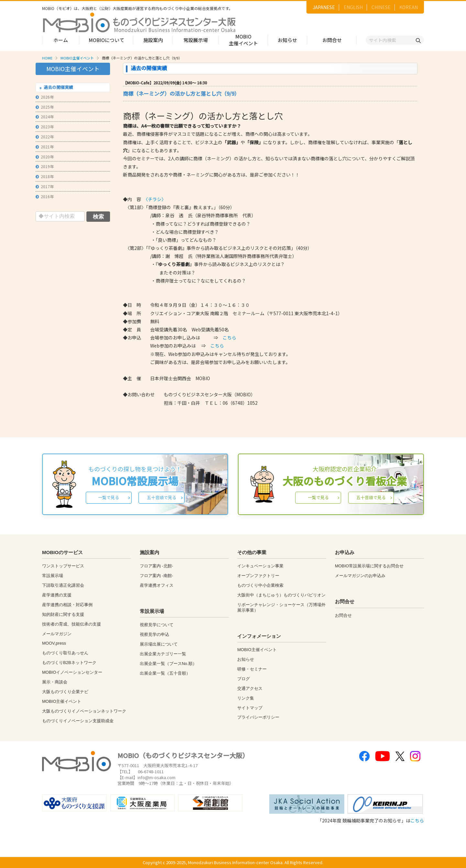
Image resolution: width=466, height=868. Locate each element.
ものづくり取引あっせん (65, 653)
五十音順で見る (162, 497)
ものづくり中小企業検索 (260, 585)
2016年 (45, 196)
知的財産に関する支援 (63, 614)
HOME (47, 58)
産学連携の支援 (57, 595)
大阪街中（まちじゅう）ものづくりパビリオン (281, 595)
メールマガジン (57, 634)
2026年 (45, 97)
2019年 (45, 166)
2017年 (45, 186)
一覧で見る (109, 497)
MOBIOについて (106, 40)
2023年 (45, 127)
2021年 (45, 147)
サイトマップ (250, 708)
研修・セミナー (252, 669)
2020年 (45, 157)
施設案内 (153, 40)
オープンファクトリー (258, 576)
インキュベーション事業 (260, 566)
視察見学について (157, 625)
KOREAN (409, 7)
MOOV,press (54, 643)
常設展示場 (196, 40)
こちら (229, 338)
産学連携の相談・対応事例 (67, 605)
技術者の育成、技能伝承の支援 (72, 624)
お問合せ (332, 40)
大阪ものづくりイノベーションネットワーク (84, 711)
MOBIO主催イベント (243, 40)
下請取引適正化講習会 (63, 585)
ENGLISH (353, 7)
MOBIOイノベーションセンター (72, 672)
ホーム (61, 40)
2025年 (45, 107)
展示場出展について (159, 644)
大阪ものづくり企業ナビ (65, 692)
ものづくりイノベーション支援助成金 (78, 721)
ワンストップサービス (63, 566)
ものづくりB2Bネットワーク (69, 663)
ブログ (244, 679)
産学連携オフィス (157, 585)
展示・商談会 (55, 682)
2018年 (45, 176)
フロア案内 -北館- (156, 566)
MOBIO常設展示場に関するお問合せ (369, 566)
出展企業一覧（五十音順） (165, 673)
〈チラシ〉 (156, 199)
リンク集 (246, 698)
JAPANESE (324, 7)
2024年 (45, 117)
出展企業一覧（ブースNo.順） (168, 664)
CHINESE (381, 7)
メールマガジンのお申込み (360, 576)
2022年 (45, 137)
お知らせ (287, 40)
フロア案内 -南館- (156, 576)
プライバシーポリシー (258, 717)
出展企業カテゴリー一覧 (163, 654)
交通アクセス (250, 688)
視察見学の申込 (155, 634)
